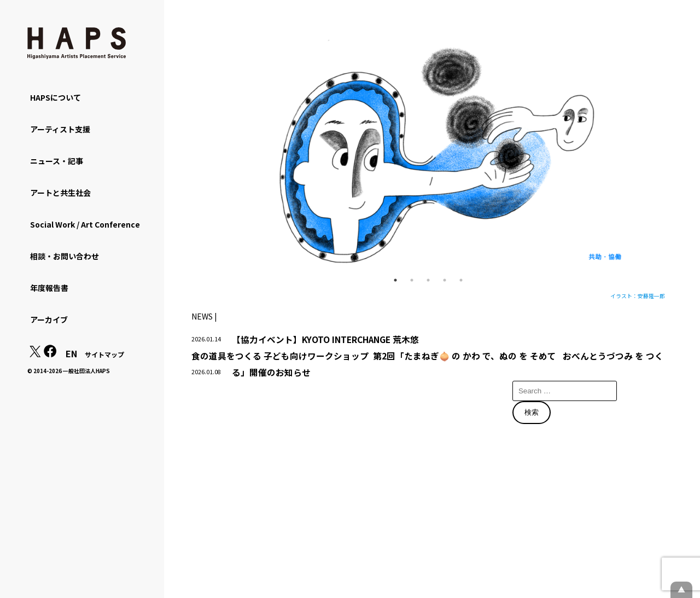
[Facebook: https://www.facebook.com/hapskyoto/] (50, 354)
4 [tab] (445, 280)
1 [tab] (395, 280)
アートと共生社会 (60, 193)
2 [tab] (412, 280)
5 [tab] (461, 280)
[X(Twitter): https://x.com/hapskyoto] (35, 354)
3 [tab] (428, 280)
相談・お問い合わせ (65, 256)
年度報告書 (49, 288)
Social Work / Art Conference (85, 224)
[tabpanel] (428, 155)
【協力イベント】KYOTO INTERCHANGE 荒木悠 (325, 339)
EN (71, 353)
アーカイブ (49, 320)
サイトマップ (104, 354)
